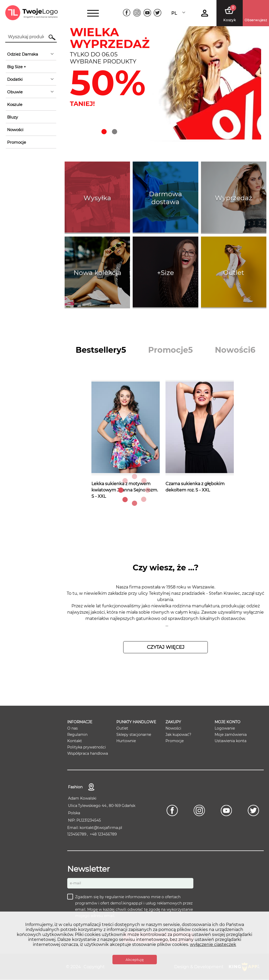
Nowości (15, 130)
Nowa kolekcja (97, 272)
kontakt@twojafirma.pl (101, 828)
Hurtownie (126, 741)
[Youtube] (147, 13)
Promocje (17, 142)
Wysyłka (97, 198)
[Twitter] (157, 13)
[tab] (101, 350)
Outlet (234, 272)
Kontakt (75, 741)
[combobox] (180, 13)
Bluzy (12, 117)
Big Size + (17, 67)
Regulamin (77, 735)
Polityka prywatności (87, 747)
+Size (165, 272)
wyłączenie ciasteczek (213, 944)
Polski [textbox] (177, 13)
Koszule (15, 105)
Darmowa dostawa (165, 198)
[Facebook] (127, 13)
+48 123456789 (103, 834)
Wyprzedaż (234, 198)
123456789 (77, 834)
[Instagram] (137, 13)
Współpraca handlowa (88, 753)
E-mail (76, 883)
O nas (73, 728)
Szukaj (50, 37)
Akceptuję (135, 960)
